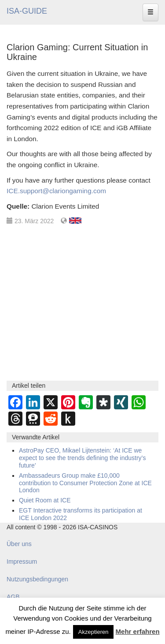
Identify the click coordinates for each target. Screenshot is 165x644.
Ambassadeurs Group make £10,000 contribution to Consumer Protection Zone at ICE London (85, 483)
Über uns (19, 544)
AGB (13, 597)
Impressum (22, 562)
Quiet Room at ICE (45, 500)
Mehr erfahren (138, 631)
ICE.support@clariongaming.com (56, 191)
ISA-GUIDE (27, 11)
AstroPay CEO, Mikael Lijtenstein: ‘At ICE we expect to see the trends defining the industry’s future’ (82, 458)
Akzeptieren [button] (93, 632)
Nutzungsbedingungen (37, 579)
